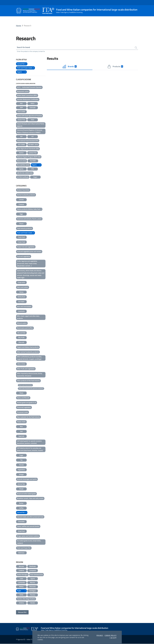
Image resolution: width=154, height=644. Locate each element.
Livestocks (21, 311)
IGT (33, 137)
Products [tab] (115, 67)
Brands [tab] (70, 67)
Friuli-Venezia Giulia (36, 575)
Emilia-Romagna (22, 575)
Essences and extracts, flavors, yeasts (29, 219)
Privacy (100, 635)
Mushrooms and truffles (25, 328)
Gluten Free (21, 120)
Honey (21, 292)
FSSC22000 (21, 112)
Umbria (21, 603)
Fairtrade (33, 108)
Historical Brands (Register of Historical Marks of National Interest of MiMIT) (30, 131)
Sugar (21, 455)
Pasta (21, 393)
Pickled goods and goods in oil (27, 403)
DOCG (33, 104)
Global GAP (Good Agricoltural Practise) (29, 116)
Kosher (21, 153)
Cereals (21, 200)
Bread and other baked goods (26, 494)
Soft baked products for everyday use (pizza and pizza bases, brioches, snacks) (30, 449)
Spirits (21, 169)
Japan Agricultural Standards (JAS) (28, 149)
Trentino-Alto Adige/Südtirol (26, 599)
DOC (21, 104)
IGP (21, 137)
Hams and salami (23, 287)
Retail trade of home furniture (25, 385)
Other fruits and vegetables (26, 369)
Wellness (21, 553)
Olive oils (21, 342)
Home (18, 26)
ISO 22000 (21, 145)
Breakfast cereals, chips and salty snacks (30, 499)
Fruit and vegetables (24, 256)
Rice (21, 427)
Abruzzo (21, 567)
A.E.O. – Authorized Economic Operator (29, 87)
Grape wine (21, 282)
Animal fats (21, 484)
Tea (21, 460)
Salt (21, 431)
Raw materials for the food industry (28, 417)
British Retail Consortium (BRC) (27, 96)
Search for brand (24, 47)
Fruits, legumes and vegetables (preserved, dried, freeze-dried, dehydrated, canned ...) (27, 264)
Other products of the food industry (28, 381)
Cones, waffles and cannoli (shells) (28, 526)
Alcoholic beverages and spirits (27, 479)
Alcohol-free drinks (23, 190)
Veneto (33, 603)
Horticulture (21, 297)
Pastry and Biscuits (23, 398)
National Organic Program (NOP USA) (29, 157)
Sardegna (33, 591)
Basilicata (33, 567)
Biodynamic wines (23, 91)
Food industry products (25, 228)
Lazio (21, 579)
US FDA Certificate (23, 177)
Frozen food (21, 242)
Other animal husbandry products (28, 352)
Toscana (33, 595)
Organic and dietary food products (28, 347)
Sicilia (21, 595)
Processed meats (23, 412)
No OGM (33, 161)
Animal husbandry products (26, 195)
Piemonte (33, 587)
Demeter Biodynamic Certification (28, 100)
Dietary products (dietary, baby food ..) (29, 209)
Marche (33, 583)
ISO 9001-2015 (33, 145)
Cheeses (21, 204)
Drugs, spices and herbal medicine (28, 536)
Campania (33, 571)
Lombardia (21, 583)
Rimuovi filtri (22, 612)
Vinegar (21, 475)
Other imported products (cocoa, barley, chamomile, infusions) (30, 375)
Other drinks (21, 364)
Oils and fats (21, 333)
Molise (21, 587)
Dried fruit (21, 531)
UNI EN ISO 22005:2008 (25, 173)
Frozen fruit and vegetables (26, 247)
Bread (21, 489)
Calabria (21, 571)
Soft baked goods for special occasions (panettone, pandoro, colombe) (29, 442)
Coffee (21, 508)
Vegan (35, 177)
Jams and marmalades (24, 306)
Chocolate (21, 522)
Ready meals (21, 422)
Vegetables (21, 470)
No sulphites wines (23, 165)
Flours (21, 224)
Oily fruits (21, 338)
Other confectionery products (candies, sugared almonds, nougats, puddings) (29, 358)
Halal (33, 120)
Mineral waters (22, 323)
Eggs (21, 214)
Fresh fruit (21, 237)
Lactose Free (33, 153)
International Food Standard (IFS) (28, 141)
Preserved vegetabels (24, 407)
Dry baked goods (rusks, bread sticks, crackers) (29, 542)
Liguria (33, 579)
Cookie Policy (111, 635)
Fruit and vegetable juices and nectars (29, 252)
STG (33, 169)
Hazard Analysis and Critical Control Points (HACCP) (31, 125)
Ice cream (21, 302)
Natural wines (22, 161)
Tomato (21, 465)
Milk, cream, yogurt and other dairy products (28, 317)
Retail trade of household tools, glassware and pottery (31, 389)
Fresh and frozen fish (24, 548)
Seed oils (21, 436)
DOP (21, 108)
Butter (21, 503)
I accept (113, 638)
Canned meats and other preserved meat (30, 517)
